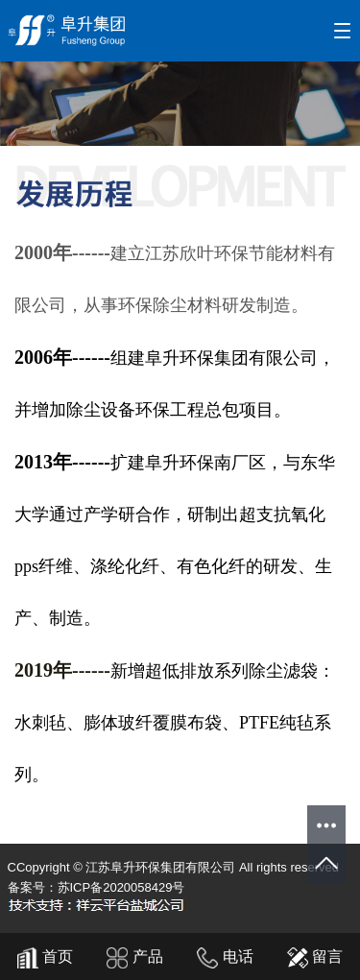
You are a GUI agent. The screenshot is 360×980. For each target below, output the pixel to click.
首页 (45, 956)
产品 (134, 956)
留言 (315, 956)
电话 (225, 956)
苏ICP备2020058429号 (121, 887)
